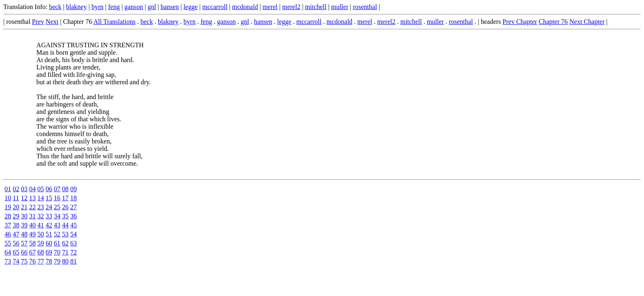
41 (41, 225)
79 (57, 261)
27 (74, 207)
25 (57, 207)
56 (16, 243)
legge (191, 7)
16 (57, 198)
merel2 (291, 7)
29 (16, 216)
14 (41, 198)
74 (16, 261)
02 (16, 189)
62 (65, 243)
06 (49, 189)
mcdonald (245, 7)
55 (8, 243)
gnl (152, 7)
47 (16, 234)
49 (32, 234)
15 (49, 198)
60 (49, 243)
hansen (170, 7)
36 (74, 216)
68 (41, 252)
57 (24, 243)
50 (41, 234)
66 (24, 252)
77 (41, 261)
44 (65, 225)
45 (74, 225)
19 (8, 207)
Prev (38, 22)
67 (32, 252)
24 (49, 207)
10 (8, 198)
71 (65, 252)
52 (57, 234)
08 (65, 189)
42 (49, 225)
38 (16, 225)
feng (114, 7)
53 (65, 234)
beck (55, 7)
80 (65, 261)
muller (340, 7)
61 (57, 243)
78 (49, 261)
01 (8, 189)
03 (24, 189)
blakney (77, 7)
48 (24, 234)
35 (65, 216)
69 (49, 252)
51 (49, 234)
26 (65, 207)
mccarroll (215, 7)
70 (57, 252)
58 (32, 243)
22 (32, 207)
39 (24, 225)
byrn (98, 7)
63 (74, 243)
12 (24, 198)
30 (24, 216)
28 (8, 216)
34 (57, 216)
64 (8, 252)
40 (32, 225)
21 (24, 207)
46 (8, 234)
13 (32, 198)
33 (49, 216)
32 (41, 216)
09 (74, 189)
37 (8, 225)
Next (52, 22)
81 (74, 261)
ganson (134, 7)
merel (270, 7)
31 (32, 216)
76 (32, 261)
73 (8, 261)
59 (41, 243)
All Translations (114, 22)
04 (32, 189)
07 (57, 189)
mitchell (316, 7)
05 (41, 189)
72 (74, 252)
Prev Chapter (520, 22)
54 (74, 234)
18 (74, 198)
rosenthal (365, 7)
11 (16, 198)
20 (16, 207)
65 (16, 252)
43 (57, 225)
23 (41, 207)
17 (65, 198)
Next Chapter (587, 22)
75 (24, 261)
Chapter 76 (553, 22)
